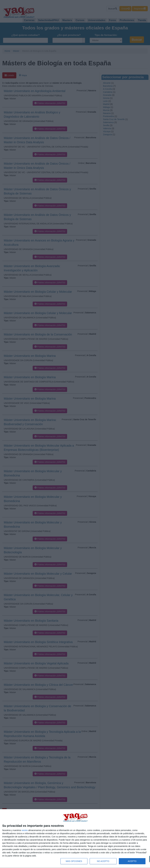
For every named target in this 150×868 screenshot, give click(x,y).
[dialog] (75, 839)
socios (25, 830)
